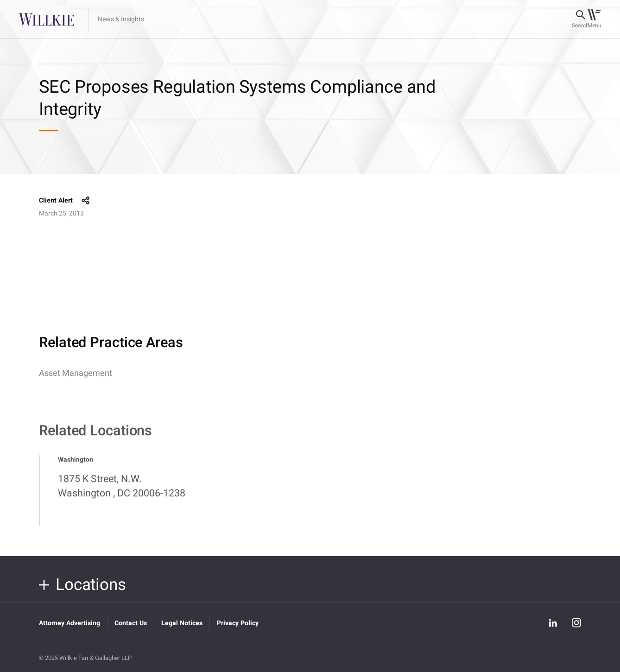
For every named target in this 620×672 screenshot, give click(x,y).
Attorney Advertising (70, 623)
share (86, 201)
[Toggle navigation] (594, 19)
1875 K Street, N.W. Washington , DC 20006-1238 (122, 490)
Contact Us (131, 623)
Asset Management (76, 373)
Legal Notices (182, 623)
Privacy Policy (238, 623)
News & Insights (121, 19)
